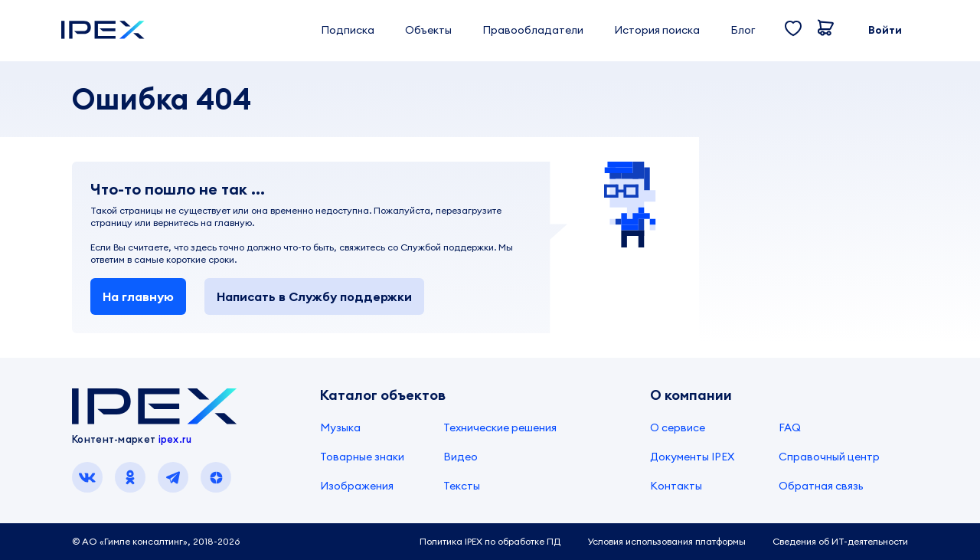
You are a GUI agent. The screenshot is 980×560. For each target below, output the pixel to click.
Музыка (340, 427)
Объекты (428, 30)
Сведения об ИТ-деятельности (840, 541)
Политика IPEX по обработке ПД (490, 541)
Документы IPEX (692, 457)
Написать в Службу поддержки (314, 296)
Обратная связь (821, 486)
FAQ (790, 427)
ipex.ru (175, 439)
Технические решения (500, 427)
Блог (743, 30)
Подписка (348, 30)
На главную (138, 296)
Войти (885, 30)
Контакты (676, 486)
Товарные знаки (362, 457)
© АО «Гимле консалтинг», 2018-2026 (156, 541)
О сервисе (678, 427)
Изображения (357, 486)
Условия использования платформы (666, 541)
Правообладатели (533, 30)
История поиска (657, 30)
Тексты (462, 486)
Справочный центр (829, 457)
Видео (461, 457)
